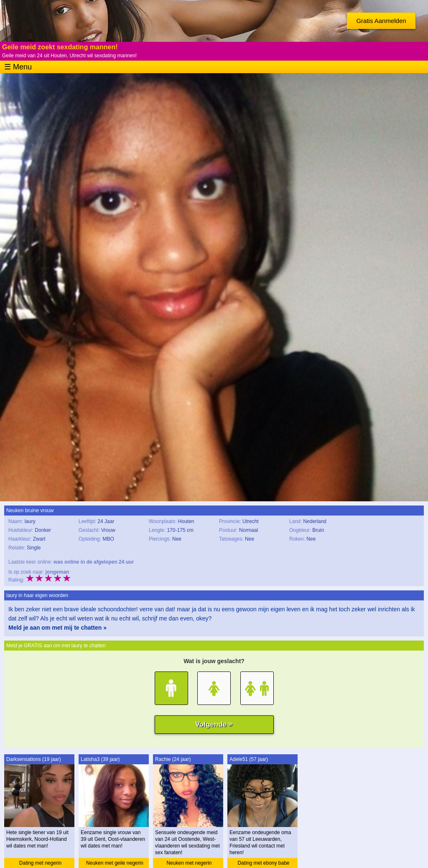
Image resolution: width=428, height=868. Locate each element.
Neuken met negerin (189, 863)
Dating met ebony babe (263, 863)
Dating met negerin (40, 863)
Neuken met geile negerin (115, 863)
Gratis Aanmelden (381, 21)
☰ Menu (18, 67)
